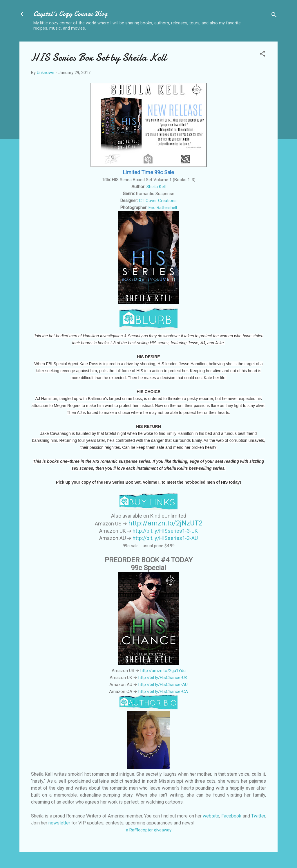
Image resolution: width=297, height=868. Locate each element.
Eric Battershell (163, 208)
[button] (262, 55)
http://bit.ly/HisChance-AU (163, 685)
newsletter (59, 823)
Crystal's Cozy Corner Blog (70, 14)
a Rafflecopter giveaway (149, 830)
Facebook (231, 816)
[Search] (274, 16)
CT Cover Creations (158, 201)
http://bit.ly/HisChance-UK (163, 678)
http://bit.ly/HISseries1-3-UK (165, 531)
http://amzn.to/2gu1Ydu (163, 671)
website (211, 816)
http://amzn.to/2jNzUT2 (165, 523)
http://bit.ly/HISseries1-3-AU (165, 538)
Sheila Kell (156, 187)
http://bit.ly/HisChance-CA (163, 691)
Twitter (258, 816)
